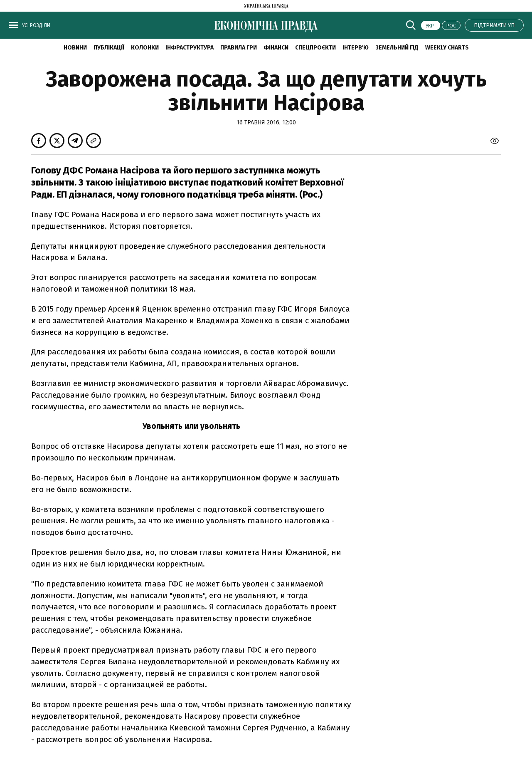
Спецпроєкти (315, 48)
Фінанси (276, 48)
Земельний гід (397, 48)
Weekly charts (447, 48)
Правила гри (239, 48)
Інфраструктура (190, 48)
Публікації (109, 48)
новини (75, 48)
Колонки (145, 48)
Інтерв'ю (356, 48)
